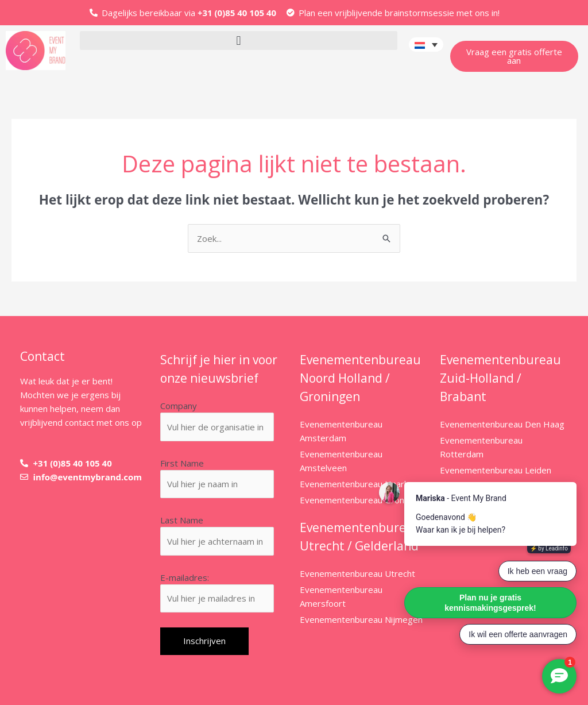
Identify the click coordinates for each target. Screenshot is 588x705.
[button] (238, 41)
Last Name (182, 520)
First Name (182, 463)
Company (179, 406)
